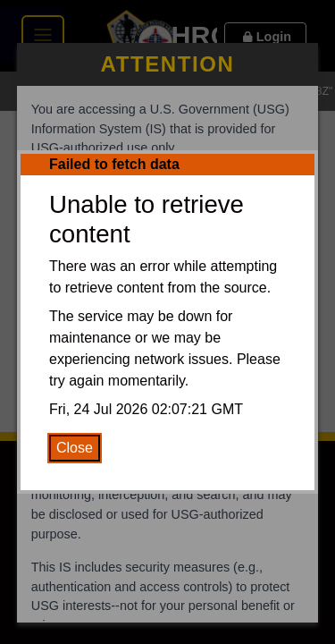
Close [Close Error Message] (75, 448)
